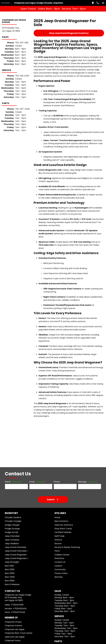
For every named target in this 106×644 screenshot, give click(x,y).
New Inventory (60, 439)
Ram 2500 (10, 487)
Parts (56, 468)
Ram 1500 (10, 483)
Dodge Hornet (11, 450)
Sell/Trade (58, 454)
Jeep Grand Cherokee (14, 465)
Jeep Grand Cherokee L (15, 468)
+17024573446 (17, 533)
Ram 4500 (10, 494)
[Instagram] (12, 575)
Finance (58, 457)
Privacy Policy (60, 491)
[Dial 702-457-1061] (97, 3)
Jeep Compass (11, 457)
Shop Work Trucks (62, 446)
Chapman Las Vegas (14, 550)
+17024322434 (19, 529)
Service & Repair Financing (65, 465)
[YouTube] (16, 575)
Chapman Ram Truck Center (17, 554)
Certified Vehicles (61, 450)
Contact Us (59, 480)
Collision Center (61, 472)
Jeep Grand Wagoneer (14, 472)
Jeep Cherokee (11, 454)
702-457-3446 (22, 90)
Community (59, 487)
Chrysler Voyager (13, 439)
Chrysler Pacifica (12, 435)
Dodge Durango (12, 446)
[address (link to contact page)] (92, 3)
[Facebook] (7, 575)
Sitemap (58, 494)
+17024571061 (17, 526)
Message (85, 397)
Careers (57, 483)
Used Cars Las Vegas (14, 557)
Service (57, 461)
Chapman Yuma (12, 561)
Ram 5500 (10, 498)
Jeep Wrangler (11, 480)
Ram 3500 (10, 491)
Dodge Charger (12, 442)
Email (36, 398)
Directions (59, 476)
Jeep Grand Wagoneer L (15, 476)
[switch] (102, 3)
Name (13, 398)
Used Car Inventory (62, 442)
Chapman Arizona (13, 546)
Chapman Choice (12, 543)
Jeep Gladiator (11, 461)
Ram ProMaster (12, 502)
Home (57, 435)
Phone (56, 398)
